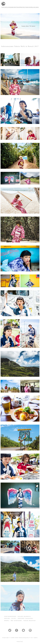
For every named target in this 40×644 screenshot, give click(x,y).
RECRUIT (23, 7)
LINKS (37, 7)
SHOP (18, 7)
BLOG (33, 7)
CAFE (6, 7)
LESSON (10, 7)
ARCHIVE (29, 7)
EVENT (15, 7)
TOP (3, 7)
